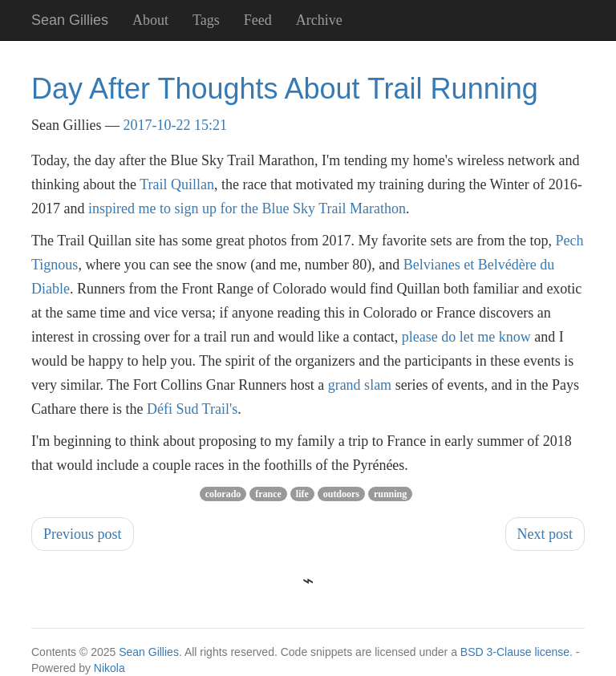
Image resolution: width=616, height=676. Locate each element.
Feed (258, 20)
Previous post (83, 534)
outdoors (341, 494)
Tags (206, 20)
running (390, 494)
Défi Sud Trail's (192, 409)
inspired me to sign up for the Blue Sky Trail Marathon (247, 208)
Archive (319, 20)
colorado (223, 494)
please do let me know (466, 337)
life (302, 494)
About (150, 20)
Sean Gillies (149, 652)
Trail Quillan (177, 184)
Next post (545, 534)
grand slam (360, 385)
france (268, 494)
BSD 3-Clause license (515, 652)
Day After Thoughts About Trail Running (285, 89)
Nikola (109, 668)
